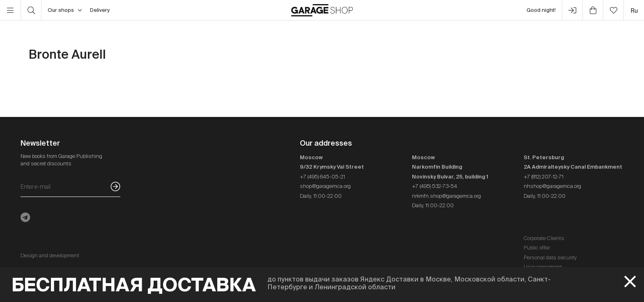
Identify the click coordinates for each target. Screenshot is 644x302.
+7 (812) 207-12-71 (544, 177)
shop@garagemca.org (325, 186)
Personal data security (550, 257)
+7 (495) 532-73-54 (435, 186)
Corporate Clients (544, 238)
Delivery (100, 10)
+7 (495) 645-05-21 (322, 177)
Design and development (50, 255)
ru (634, 10)
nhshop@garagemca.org (552, 186)
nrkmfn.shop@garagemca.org (446, 196)
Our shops (65, 10)
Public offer (537, 248)
